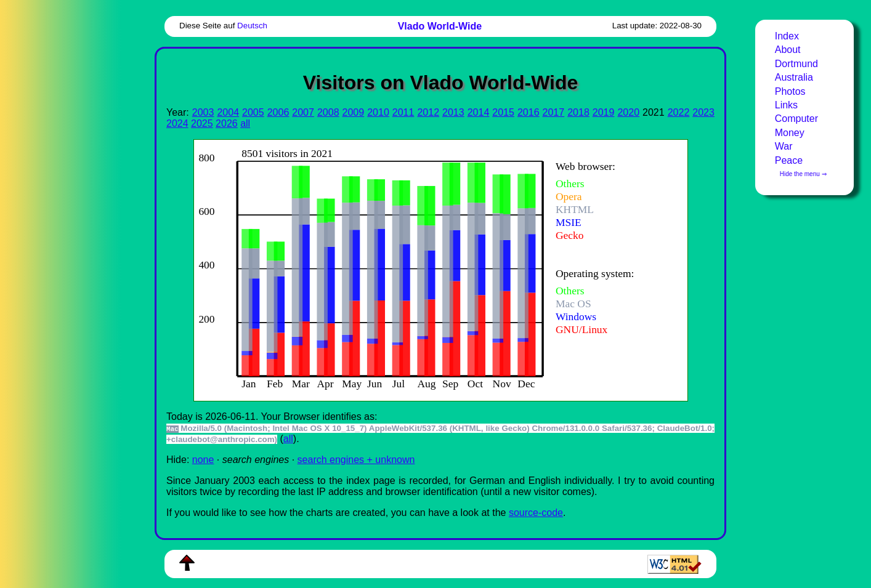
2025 (202, 123)
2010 (378, 112)
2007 (303, 112)
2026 (227, 123)
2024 (177, 123)
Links (786, 105)
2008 (328, 112)
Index (787, 36)
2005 (253, 112)
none (203, 460)
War (784, 146)
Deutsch (252, 26)
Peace (789, 160)
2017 (554, 112)
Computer (796, 119)
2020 (628, 112)
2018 (578, 112)
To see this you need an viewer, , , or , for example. (431, 269)
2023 (703, 112)
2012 (428, 112)
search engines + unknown (356, 460)
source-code (536, 513)
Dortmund (796, 64)
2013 (453, 112)
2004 (228, 112)
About (788, 50)
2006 (278, 112)
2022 (679, 112)
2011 (403, 112)
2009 (354, 112)
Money (790, 133)
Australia (794, 77)
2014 (479, 112)
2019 (604, 112)
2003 (203, 112)
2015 (503, 112)
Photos (790, 91)
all (245, 123)
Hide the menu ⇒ (803, 174)
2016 (529, 112)
